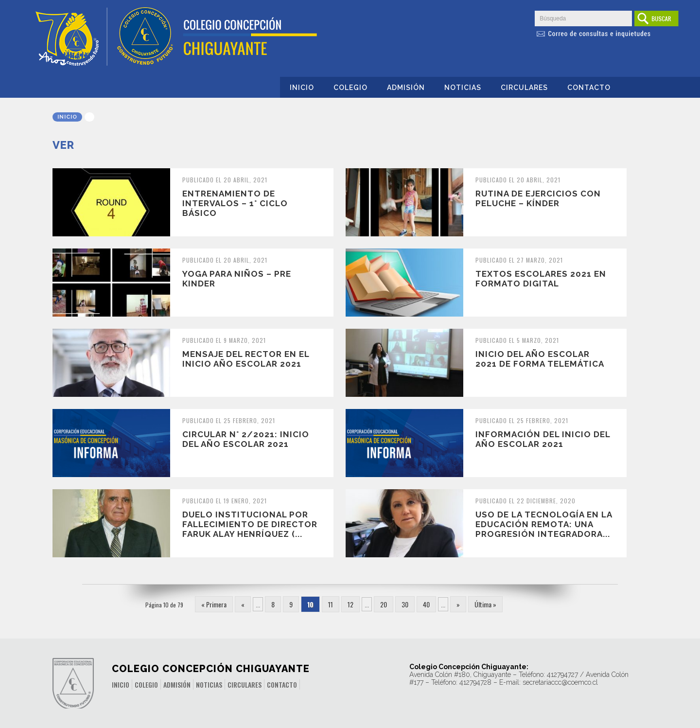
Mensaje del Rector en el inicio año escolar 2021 (246, 359)
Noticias (463, 88)
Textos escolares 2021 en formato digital (541, 279)
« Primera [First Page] (214, 604)
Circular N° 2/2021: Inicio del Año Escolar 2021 (246, 439)
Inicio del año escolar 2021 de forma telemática (540, 359)
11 (331, 604)
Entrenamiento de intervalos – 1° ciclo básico (235, 203)
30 (405, 604)
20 (384, 604)
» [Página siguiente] (458, 604)
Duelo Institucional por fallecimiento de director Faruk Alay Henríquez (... (250, 524)
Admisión (406, 88)
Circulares (524, 88)
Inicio (302, 88)
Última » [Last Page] (485, 604)
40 (426, 604)
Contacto (589, 88)
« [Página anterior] (243, 604)
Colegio (350, 88)
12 (350, 604)
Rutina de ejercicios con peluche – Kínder (538, 198)
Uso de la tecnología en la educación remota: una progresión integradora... (544, 524)
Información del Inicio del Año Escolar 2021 (543, 439)
